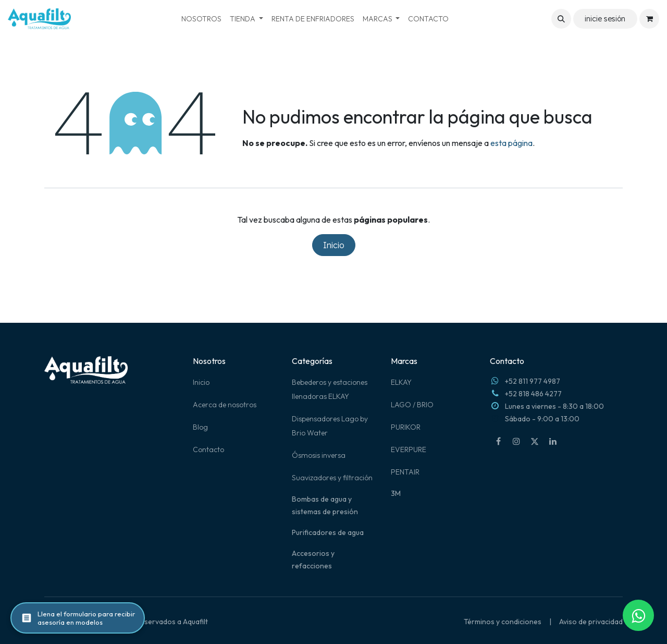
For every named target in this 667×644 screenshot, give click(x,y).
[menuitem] (201, 19)
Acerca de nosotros (225, 405)
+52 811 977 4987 (533, 381)
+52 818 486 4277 (533, 394)
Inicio (334, 245)
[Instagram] (516, 441)
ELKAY (401, 382)
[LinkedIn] (553, 441)
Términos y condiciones (503, 622)
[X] (535, 441)
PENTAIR (405, 472)
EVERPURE (409, 449)
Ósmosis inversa (319, 455)
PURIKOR (406, 427)
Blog (200, 427)
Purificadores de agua (328, 532)
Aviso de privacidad (591, 622)
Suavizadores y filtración (332, 478)
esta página (511, 143)
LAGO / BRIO (412, 405)
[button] (561, 19)
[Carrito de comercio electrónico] (649, 19)
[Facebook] (498, 441)
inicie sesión (605, 19)
